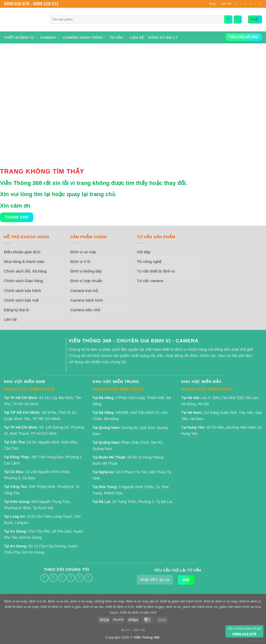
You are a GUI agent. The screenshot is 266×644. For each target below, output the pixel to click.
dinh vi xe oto (93, 607)
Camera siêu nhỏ (85, 310)
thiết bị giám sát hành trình (181, 601)
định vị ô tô (38, 601)
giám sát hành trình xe (200, 607)
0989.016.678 (17, 4)
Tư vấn (117, 37)
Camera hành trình (84, 37)
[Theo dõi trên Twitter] (241, 4)
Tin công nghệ (149, 261)
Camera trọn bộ (84, 291)
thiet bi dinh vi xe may (221, 601)
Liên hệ (226, 4)
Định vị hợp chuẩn (86, 281)
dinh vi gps (73, 607)
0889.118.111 (46, 4)
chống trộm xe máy (109, 601)
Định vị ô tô (80, 261)
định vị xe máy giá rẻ (142, 601)
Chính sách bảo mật (21, 300)
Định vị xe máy (83, 252)
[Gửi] (228, 19)
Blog (212, 4)
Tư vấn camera (150, 281)
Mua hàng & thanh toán (24, 261)
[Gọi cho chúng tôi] (250, 4)
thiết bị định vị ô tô (120, 607)
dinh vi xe (173, 607)
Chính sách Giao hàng (23, 281)
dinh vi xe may (81, 601)
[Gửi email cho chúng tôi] (246, 4)
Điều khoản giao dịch (22, 252)
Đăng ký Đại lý (163, 38)
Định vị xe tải (58, 601)
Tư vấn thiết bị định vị (156, 271)
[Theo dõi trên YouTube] (260, 4)
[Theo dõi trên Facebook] (236, 4)
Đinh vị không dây (86, 271)
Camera (49, 37)
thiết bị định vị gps (150, 607)
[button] (238, 19)
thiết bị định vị (51, 607)
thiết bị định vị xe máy (22, 607)
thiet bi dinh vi (250, 601)
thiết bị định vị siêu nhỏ (138, 612)
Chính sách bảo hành (22, 291)
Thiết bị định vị (20, 37)
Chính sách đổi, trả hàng (25, 271)
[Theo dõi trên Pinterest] (255, 4)
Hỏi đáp (144, 252)
